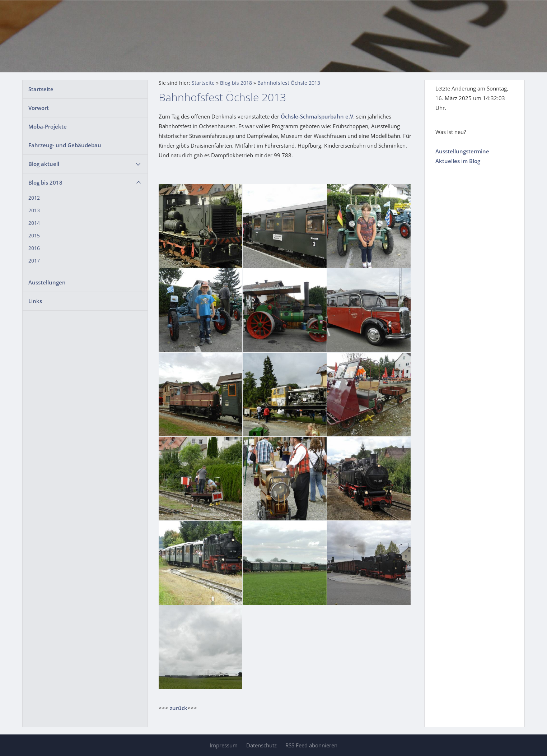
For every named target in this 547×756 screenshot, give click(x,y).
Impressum (224, 745)
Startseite (41, 89)
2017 (34, 261)
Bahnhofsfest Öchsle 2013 (289, 83)
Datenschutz (261, 745)
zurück (179, 708)
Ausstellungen (47, 282)
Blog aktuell (44, 164)
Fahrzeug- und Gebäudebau (65, 145)
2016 (34, 248)
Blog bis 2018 (45, 182)
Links (35, 301)
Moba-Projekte (48, 126)
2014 (34, 223)
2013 (34, 210)
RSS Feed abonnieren (311, 745)
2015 (34, 236)
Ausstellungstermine (462, 151)
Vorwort (39, 108)
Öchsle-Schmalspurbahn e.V (317, 116)
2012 (34, 198)
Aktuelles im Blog (458, 161)
